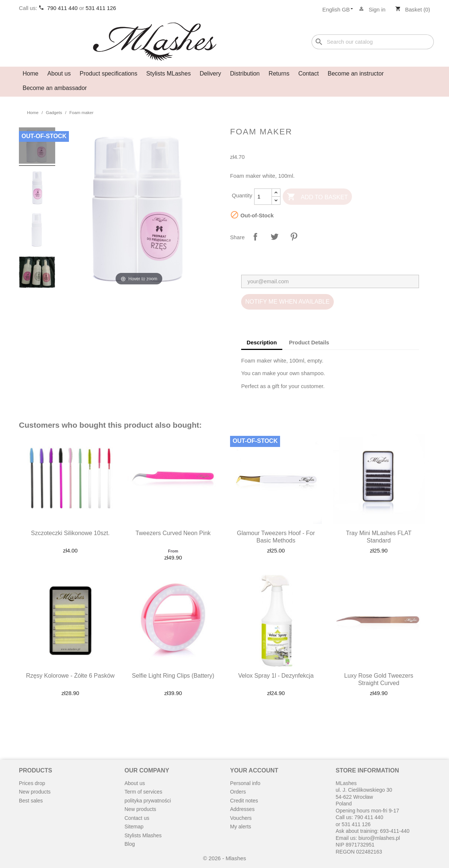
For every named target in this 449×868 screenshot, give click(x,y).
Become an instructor (356, 74)
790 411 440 (63, 8)
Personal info (245, 783)
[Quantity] (263, 197)
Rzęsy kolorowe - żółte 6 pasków (70, 676)
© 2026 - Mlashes (224, 858)
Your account (254, 770)
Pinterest (294, 237)
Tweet (275, 237)
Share (255, 237)
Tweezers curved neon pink (173, 533)
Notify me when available (287, 302)
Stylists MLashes (169, 74)
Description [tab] (262, 343)
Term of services (143, 792)
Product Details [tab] (309, 343)
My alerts (241, 827)
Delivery (210, 74)
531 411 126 (101, 8)
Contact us (137, 818)
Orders (238, 792)
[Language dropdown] (340, 10)
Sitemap (134, 827)
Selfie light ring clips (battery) (173, 676)
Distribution (245, 74)
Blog (130, 844)
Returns (279, 74)
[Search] (373, 42)
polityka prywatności (148, 801)
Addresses (242, 809)
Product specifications (109, 74)
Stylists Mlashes (143, 835)
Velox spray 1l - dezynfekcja (276, 676)
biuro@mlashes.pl (379, 838)
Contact (308, 74)
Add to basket (317, 197)
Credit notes (244, 801)
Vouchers (241, 818)
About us (59, 74)
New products (35, 792)
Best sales (31, 801)
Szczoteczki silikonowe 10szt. (70, 533)
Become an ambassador (55, 88)
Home (31, 74)
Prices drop (32, 783)
